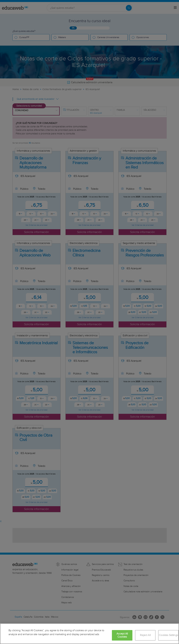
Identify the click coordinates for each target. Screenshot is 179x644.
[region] (89, 634)
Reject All (145, 635)
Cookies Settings (168, 635)
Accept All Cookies (122, 635)
